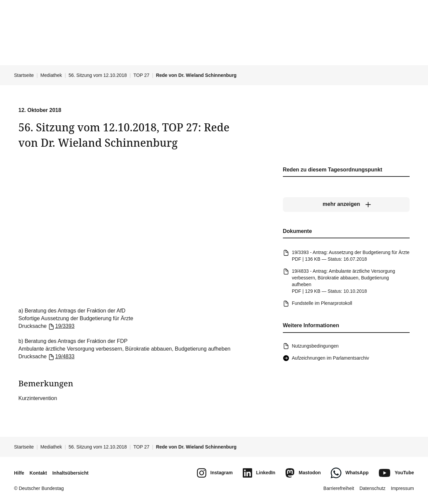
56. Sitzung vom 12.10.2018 (98, 75)
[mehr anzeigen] (346, 205)
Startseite (24, 75)
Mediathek (51, 75)
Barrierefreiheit (339, 488)
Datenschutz (372, 488)
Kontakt (38, 473)
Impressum (402, 488)
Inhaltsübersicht (70, 473)
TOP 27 (141, 75)
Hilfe (19, 473)
